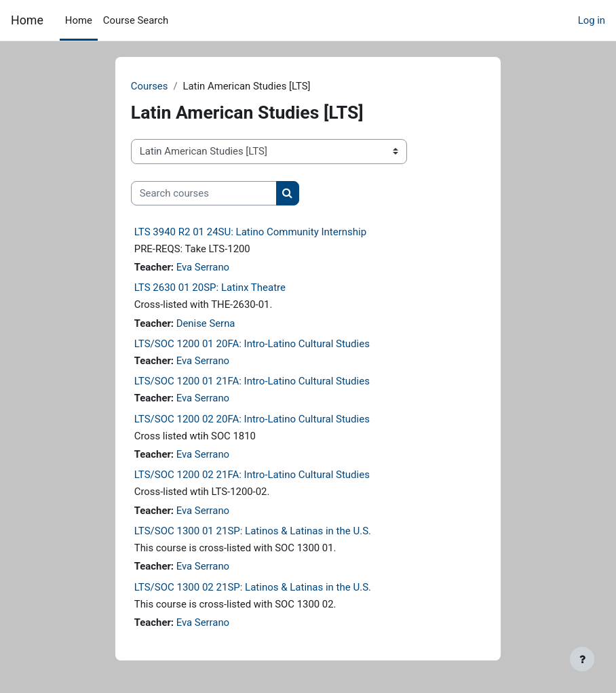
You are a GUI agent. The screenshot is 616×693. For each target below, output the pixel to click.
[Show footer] (582, 659)
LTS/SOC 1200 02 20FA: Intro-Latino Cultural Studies (252, 419)
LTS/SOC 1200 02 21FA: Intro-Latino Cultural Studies (252, 475)
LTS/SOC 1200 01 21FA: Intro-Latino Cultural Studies (252, 381)
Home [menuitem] (79, 20)
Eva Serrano (203, 267)
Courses (150, 86)
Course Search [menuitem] (136, 20)
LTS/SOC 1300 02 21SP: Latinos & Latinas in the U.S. (253, 587)
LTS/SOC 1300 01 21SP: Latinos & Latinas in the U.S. (253, 531)
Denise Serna (206, 323)
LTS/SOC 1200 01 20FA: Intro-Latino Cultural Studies (252, 344)
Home (27, 20)
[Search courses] (204, 193)
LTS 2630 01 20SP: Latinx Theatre (210, 288)
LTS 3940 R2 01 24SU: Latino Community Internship (250, 232)
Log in (592, 20)
